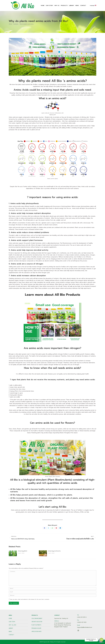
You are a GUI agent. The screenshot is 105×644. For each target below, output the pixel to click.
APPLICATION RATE (36, 631)
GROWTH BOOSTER (37, 622)
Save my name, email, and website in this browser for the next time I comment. (30, 599)
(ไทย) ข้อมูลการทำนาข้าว (55, 551)
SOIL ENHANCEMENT (37, 618)
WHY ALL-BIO (12, 625)
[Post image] (13, 553)
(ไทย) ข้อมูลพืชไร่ (23, 551)
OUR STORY (12, 622)
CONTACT (11, 635)
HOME (10, 618)
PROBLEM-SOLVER (36, 628)
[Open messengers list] (101, 640)
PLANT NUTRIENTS (36, 625)
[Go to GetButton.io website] (101, 643)
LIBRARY (11, 628)
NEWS (10, 631)
